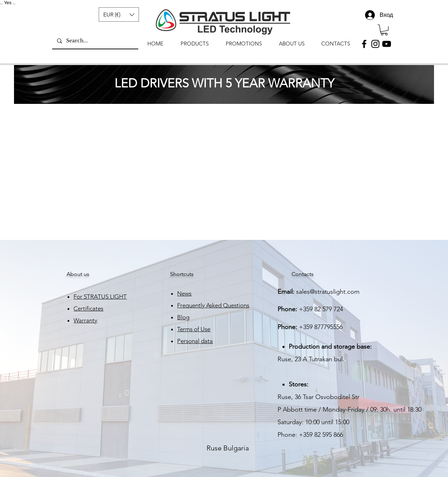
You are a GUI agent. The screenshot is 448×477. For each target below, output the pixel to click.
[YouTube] (387, 44)
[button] (119, 15)
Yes (8, 3)
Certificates (88, 308)
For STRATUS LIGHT (100, 297)
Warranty (85, 320)
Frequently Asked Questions (213, 305)
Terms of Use (194, 329)
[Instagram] (375, 44)
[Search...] (95, 41)
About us (78, 274)
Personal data (195, 341)
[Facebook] (364, 44)
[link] (384, 30)
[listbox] (119, 15)
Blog (183, 317)
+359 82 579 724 (321, 309)
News (184, 293)
